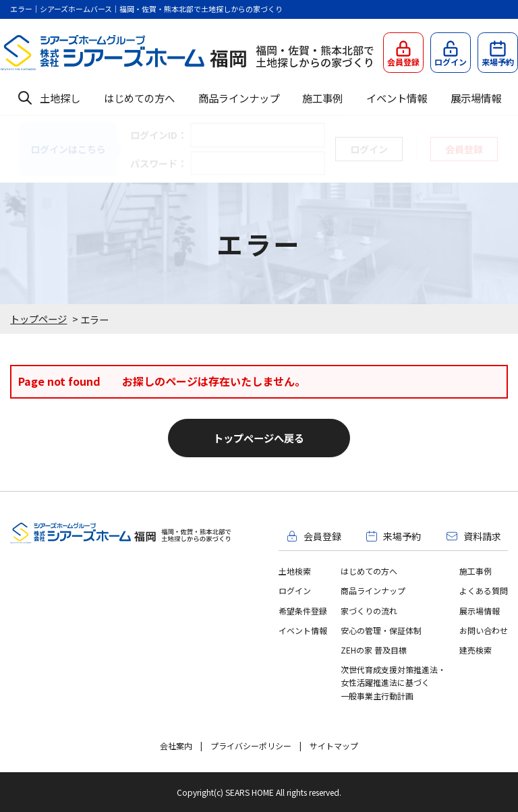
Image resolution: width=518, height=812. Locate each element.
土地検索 (295, 571)
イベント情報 (397, 98)
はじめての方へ (139, 98)
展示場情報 (476, 98)
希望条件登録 (303, 611)
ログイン (295, 590)
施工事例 (322, 98)
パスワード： (159, 163)
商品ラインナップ (239, 98)
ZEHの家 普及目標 (374, 650)
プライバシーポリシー (251, 746)
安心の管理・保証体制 (381, 630)
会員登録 (464, 149)
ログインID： (159, 135)
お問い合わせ (484, 630)
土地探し (60, 98)
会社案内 (176, 746)
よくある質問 (484, 590)
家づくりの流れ (369, 611)
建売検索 (476, 650)
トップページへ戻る (259, 438)
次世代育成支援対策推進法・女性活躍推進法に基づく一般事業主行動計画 (393, 682)
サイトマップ (334, 746)
